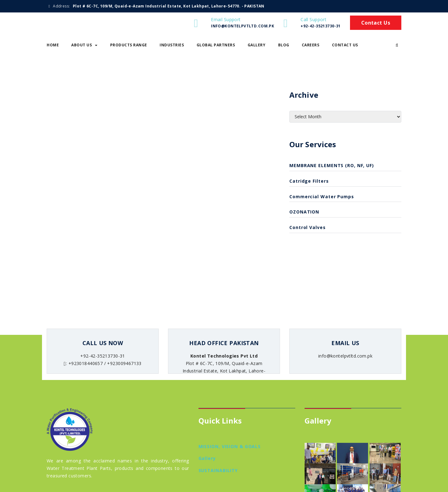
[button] (397, 45)
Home (53, 45)
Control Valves (308, 227)
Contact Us (376, 23)
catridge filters (309, 181)
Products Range (129, 45)
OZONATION (304, 212)
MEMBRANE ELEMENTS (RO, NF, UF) (332, 165)
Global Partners (216, 45)
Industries (172, 45)
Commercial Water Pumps (322, 197)
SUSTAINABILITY (218, 470)
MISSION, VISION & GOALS (230, 446)
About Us (84, 45)
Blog (284, 45)
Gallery (257, 45)
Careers (311, 45)
